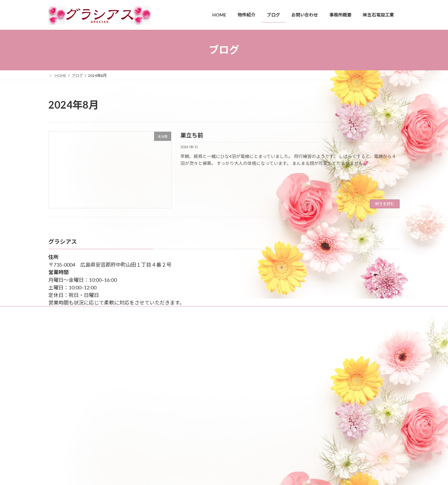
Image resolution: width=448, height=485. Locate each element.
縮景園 (180, 375)
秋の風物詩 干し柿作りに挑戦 (201, 416)
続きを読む (385, 204)
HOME (58, 339)
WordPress (190, 474)
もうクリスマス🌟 (190, 436)
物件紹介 (60, 394)
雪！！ (180, 396)
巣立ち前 (192, 135)
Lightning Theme (222, 474)
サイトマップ (66, 312)
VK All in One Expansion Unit (265, 474)
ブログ (58, 360)
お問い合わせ (64, 372)
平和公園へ (184, 355)
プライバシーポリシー (71, 383)
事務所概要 (62, 350)
